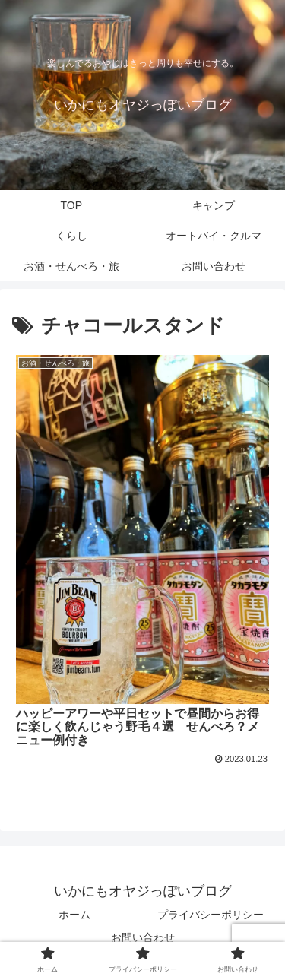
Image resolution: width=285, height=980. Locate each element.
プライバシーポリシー (211, 915)
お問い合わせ (143, 937)
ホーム (74, 915)
